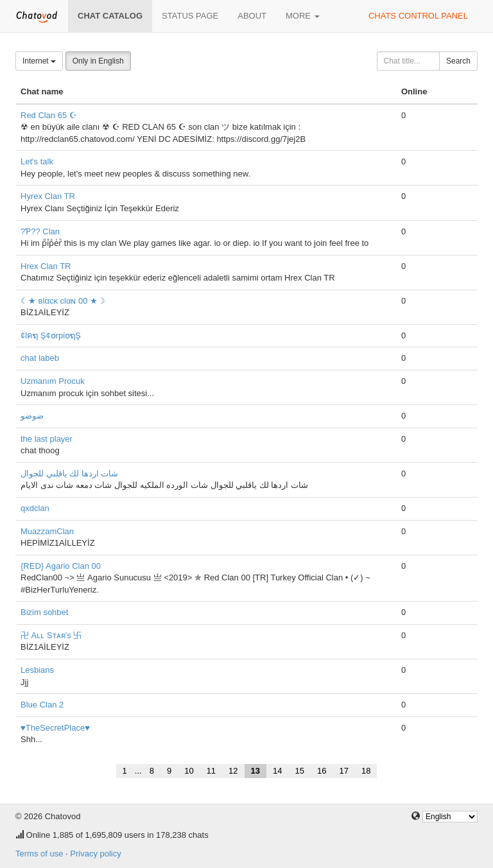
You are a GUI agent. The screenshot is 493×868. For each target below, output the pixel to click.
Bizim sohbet (44, 612)
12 (233, 771)
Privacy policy (95, 854)
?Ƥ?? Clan (40, 231)
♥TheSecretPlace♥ (55, 728)
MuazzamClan (47, 531)
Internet (39, 61)
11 (211, 771)
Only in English (98, 61)
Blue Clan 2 (42, 705)
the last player (47, 439)
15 (300, 771)
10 (189, 771)
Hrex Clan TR (46, 266)
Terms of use (39, 854)
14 (277, 771)
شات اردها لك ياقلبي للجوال (69, 473)
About (252, 16)
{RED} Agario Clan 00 (61, 566)
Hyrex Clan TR (48, 196)
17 (343, 771)
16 (322, 771)
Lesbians (37, 670)
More (303, 16)
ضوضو (32, 416)
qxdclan (35, 508)
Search (458, 61)
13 (255, 771)
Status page (190, 16)
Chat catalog (110, 16)
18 (366, 771)
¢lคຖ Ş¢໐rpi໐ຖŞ (51, 335)
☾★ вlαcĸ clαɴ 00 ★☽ (63, 301)
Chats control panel (418, 16)
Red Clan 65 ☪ (49, 115)
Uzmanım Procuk (53, 381)
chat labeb (40, 358)
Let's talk (37, 161)
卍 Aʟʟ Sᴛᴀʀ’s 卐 (51, 635)
